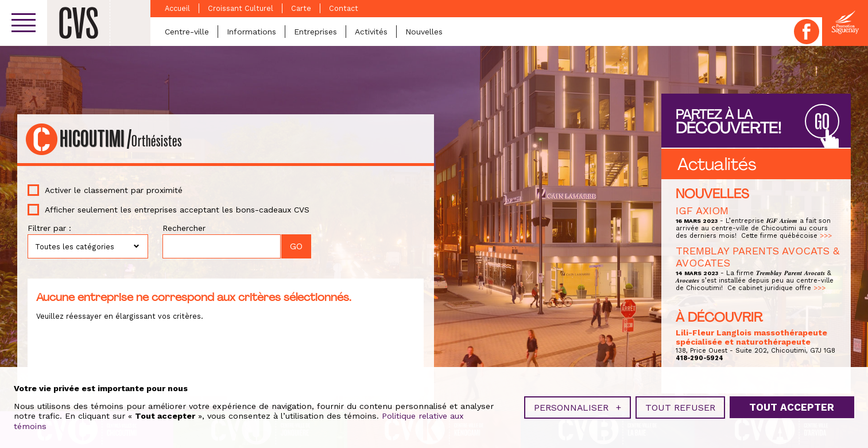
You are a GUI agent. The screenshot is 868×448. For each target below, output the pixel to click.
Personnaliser (578, 406)
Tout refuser (680, 406)
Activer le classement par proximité (114, 190)
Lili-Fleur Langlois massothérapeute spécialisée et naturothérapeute (751, 337)
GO (822, 122)
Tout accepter (792, 406)
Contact (344, 8)
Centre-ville (187, 32)
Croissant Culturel (241, 8)
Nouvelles (424, 32)
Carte (301, 8)
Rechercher (184, 228)
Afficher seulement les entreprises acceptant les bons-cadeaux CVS (177, 210)
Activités (371, 32)
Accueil (177, 8)
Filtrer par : (49, 228)
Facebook (807, 32)
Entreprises (315, 32)
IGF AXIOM (702, 211)
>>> (826, 236)
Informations (251, 32)
